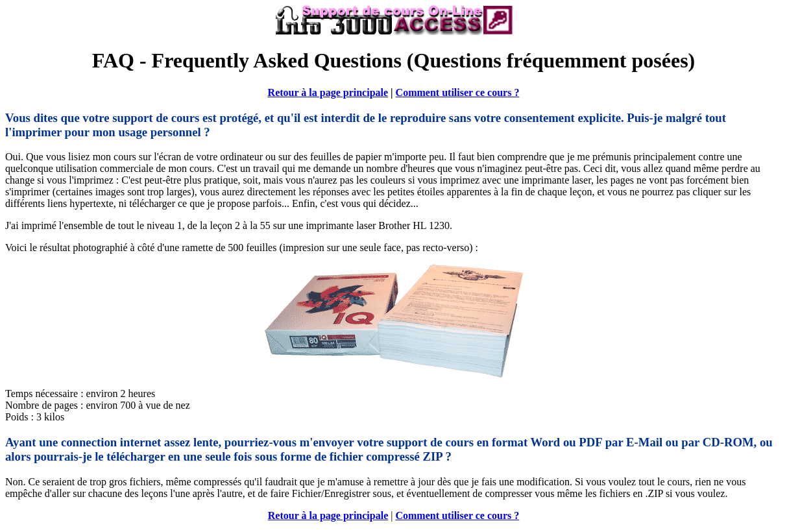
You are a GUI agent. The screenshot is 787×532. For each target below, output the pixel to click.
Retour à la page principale (328, 92)
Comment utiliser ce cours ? (458, 92)
